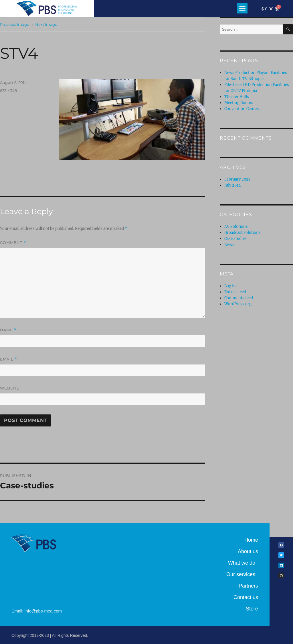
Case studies (235, 239)
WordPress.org (238, 304)
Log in (230, 286)
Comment (13, 243)
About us (248, 551)
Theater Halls (237, 97)
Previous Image (15, 24)
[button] (242, 8)
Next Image (46, 24)
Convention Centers (242, 109)
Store (252, 609)
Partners (248, 586)
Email (9, 359)
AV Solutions (236, 227)
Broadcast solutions (242, 233)
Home (251, 540)
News (229, 245)
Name (8, 330)
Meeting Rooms (239, 103)
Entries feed (235, 292)
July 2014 (232, 185)
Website (10, 388)
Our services (242, 574)
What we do (243, 563)
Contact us (246, 597)
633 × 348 (8, 91)
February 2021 (237, 179)
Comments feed (239, 298)
